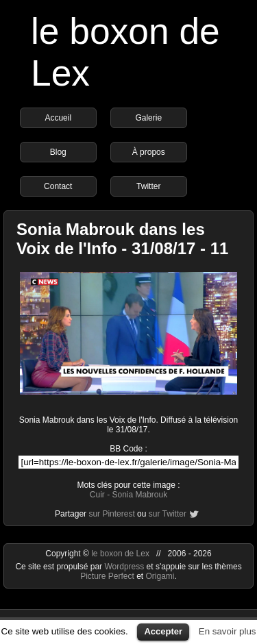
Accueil (58, 118)
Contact (58, 186)
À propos (149, 152)
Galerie (148, 118)
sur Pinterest (111, 514)
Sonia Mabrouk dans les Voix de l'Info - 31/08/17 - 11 (122, 239)
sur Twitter (168, 514)
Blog (58, 152)
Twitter (148, 186)
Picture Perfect (107, 576)
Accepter (163, 631)
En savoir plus (228, 631)
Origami (160, 576)
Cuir (97, 495)
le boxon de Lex (120, 554)
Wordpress (125, 567)
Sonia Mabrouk (139, 495)
